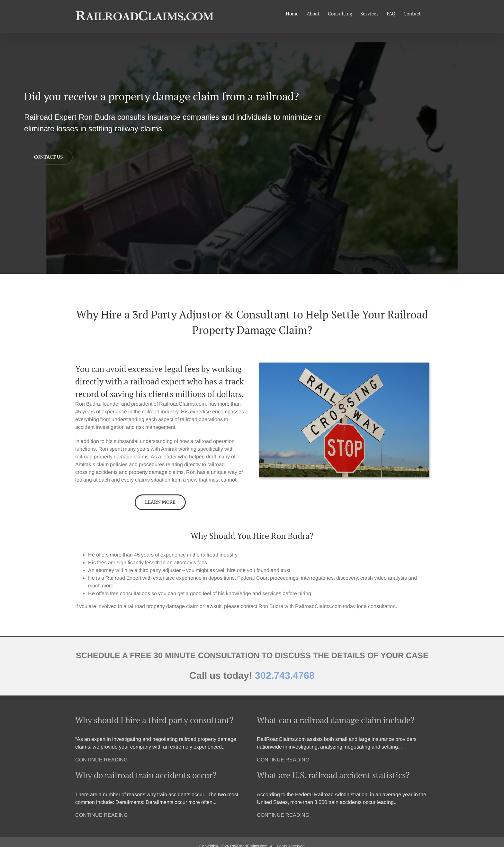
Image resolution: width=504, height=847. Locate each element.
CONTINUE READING (101, 760)
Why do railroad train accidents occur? (146, 775)
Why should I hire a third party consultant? (154, 720)
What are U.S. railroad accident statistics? (333, 775)
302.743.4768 (285, 675)
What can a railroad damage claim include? (336, 720)
